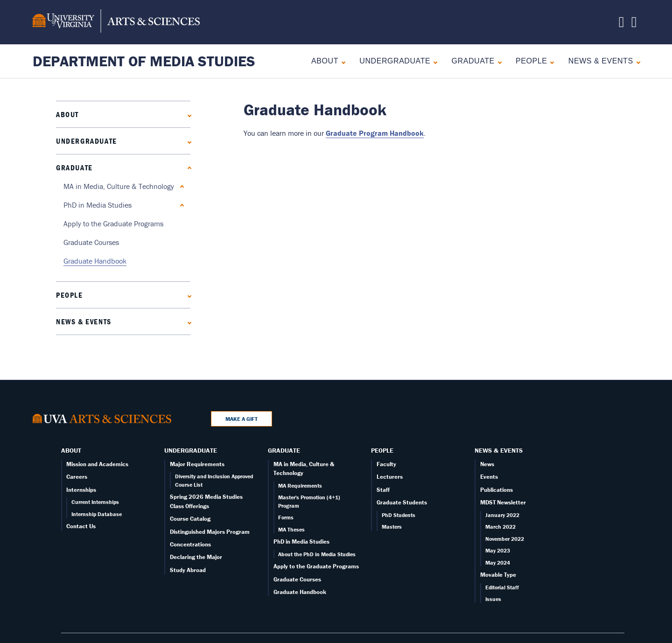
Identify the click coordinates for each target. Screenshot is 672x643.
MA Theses (291, 529)
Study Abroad (188, 570)
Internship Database (97, 514)
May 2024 (498, 563)
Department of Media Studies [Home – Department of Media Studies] (144, 61)
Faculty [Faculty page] (386, 464)
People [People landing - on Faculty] (531, 61)
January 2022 (502, 515)
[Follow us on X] (622, 24)
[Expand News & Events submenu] (636, 61)
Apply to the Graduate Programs (113, 224)
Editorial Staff (502, 587)
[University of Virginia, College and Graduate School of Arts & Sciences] (116, 22)
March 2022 (500, 527)
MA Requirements (300, 486)
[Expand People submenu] (550, 61)
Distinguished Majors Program (210, 532)
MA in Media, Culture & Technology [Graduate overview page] (119, 186)
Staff (383, 490)
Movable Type (498, 575)
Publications (497, 490)
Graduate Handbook (95, 261)
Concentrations (190, 544)
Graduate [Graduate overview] (473, 61)
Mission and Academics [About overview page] (97, 464)
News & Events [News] (601, 61)
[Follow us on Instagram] (634, 24)
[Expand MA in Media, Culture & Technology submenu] (180, 186)
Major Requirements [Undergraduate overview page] (197, 464)
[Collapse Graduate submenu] (498, 61)
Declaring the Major (196, 557)
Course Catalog (190, 519)
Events (489, 477)
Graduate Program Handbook (375, 133)
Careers (77, 477)
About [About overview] (325, 61)
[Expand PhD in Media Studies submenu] (180, 205)
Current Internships (95, 502)
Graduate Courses (91, 242)
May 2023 (498, 550)
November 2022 (505, 539)
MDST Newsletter (503, 502)
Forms (286, 517)
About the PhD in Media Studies (317, 554)
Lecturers (390, 477)
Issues (493, 599)
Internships (81, 490)
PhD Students (399, 515)
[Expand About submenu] (341, 61)
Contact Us (81, 526)
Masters (392, 527)
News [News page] (487, 464)
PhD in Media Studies (98, 205)
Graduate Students (402, 502)
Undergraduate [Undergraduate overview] (395, 61)
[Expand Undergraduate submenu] (433, 61)
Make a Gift (241, 419)
